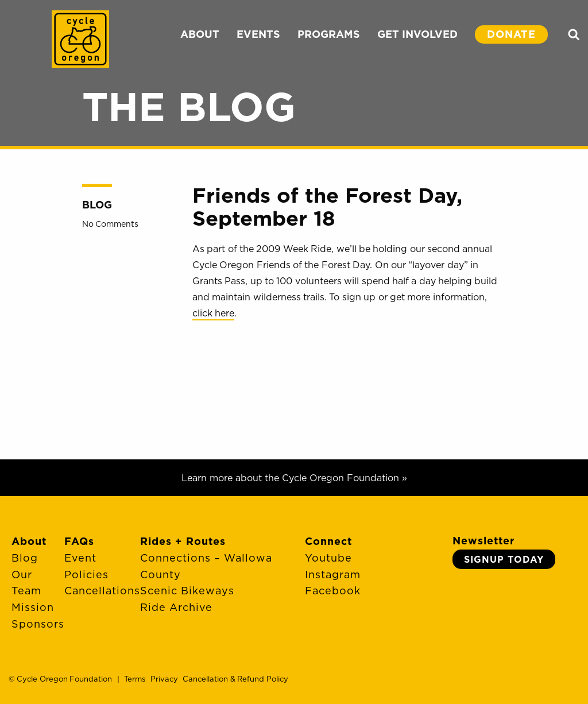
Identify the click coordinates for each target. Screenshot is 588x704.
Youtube (328, 558)
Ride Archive (176, 607)
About (29, 541)
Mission (33, 607)
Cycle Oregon (80, 39)
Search (574, 34)
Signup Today (504, 559)
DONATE (511, 34)
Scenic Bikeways (187, 591)
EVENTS (258, 34)
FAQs (79, 541)
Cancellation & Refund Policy (235, 679)
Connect (328, 541)
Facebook (333, 591)
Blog (97, 205)
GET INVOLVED (417, 34)
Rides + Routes (183, 541)
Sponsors (38, 624)
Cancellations (102, 591)
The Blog (189, 106)
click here (213, 313)
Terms (135, 679)
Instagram (333, 575)
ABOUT (200, 34)
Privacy (164, 679)
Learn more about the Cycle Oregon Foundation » (294, 478)
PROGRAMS (329, 34)
